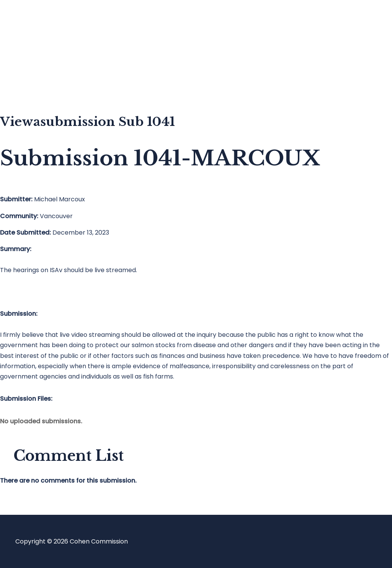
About (40, 82)
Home (40, 21)
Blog (37, 52)
